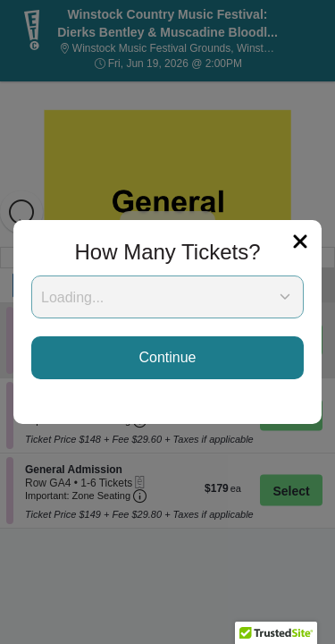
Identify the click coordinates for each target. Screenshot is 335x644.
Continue (167, 357)
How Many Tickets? (167, 252)
